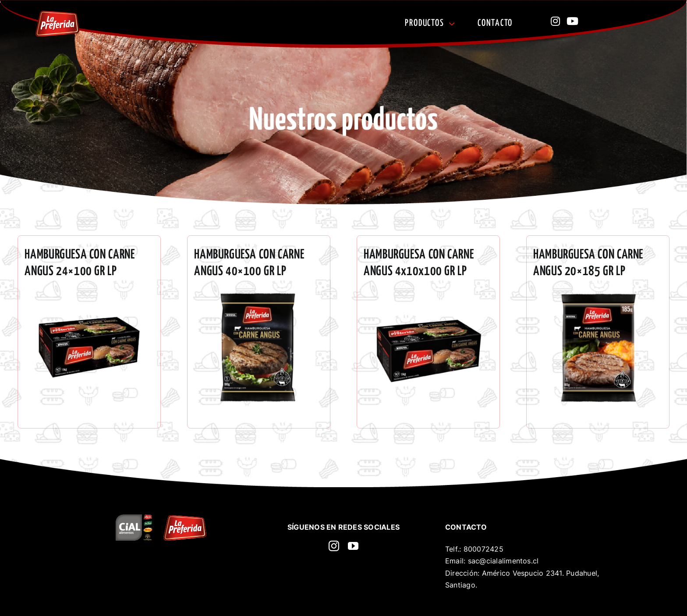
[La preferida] (57, 14)
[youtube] (353, 546)
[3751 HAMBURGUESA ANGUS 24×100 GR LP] (89, 294)
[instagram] (334, 546)
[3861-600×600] (428, 294)
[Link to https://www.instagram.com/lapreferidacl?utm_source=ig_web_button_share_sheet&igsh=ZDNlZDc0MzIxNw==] (555, 21)
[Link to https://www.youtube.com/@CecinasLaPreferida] (572, 21)
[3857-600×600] (259, 294)
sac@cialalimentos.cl (503, 561)
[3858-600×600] (598, 294)
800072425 (483, 549)
